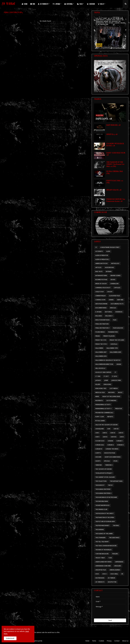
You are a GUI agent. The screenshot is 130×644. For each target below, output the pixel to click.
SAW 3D (116, 429)
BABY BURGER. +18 (113, 125)
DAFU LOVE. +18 (104, 119)
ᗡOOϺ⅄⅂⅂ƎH (112, 582)
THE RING (116, 525)
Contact (117, 641)
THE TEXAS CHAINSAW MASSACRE (106, 546)
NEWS (97, 396)
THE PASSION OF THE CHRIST (105, 513)
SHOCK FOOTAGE (110, 453)
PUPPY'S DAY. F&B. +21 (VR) (115, 182)
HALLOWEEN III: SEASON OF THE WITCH (108, 360)
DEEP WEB (120, 300)
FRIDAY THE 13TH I (101, 344)
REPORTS (110, 417)
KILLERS (98, 384)
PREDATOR (118, 409)
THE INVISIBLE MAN (102, 501)
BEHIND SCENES (116, 276)
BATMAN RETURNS (101, 276)
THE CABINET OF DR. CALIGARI (105, 477)
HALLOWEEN (99, 348)
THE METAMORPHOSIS (102, 505)
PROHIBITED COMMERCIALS (104, 413)
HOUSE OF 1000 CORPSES (103, 372)
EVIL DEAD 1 (109, 316)
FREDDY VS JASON (109, 336)
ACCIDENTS (99, 251)
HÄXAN (119, 364)
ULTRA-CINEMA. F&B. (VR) (115, 172)
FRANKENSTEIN (113, 332)
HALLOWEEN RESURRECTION (104, 364)
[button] (126, 4)
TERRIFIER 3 (109, 465)
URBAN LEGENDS (115, 570)
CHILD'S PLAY (100, 292)
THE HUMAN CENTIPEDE (103, 489)
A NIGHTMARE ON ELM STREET (110, 247)
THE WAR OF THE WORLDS (103, 550)
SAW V (97, 437)
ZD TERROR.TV (100, 582)
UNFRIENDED (119, 562)
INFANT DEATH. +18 (114, 190)
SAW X (122, 437)
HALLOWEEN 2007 (101, 352)
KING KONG (107, 384)
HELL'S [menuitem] (101, 4)
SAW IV (121, 433)
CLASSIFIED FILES (115, 296)
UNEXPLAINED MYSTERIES (103, 562)
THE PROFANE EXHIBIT (102, 525)
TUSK (110, 558)
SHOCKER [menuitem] (91, 4)
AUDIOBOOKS (109, 267)
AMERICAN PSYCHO (102, 263)
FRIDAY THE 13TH (101, 340)
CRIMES (111, 300)
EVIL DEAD (99, 316)
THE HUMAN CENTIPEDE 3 (103, 493)
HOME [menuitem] (25, 4)
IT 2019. (115, 376)
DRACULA (113, 308)
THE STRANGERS (100, 538)
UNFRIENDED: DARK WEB (103, 566)
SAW (109, 429)
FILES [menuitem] (80, 4)
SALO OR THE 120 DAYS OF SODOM (106, 425)
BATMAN (109, 271)
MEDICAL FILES (100, 392)
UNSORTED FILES (101, 570)
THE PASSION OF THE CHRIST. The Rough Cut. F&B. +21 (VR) (115, 164)
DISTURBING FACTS (117, 304)
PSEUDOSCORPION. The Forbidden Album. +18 (116, 200)
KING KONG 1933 (101, 388)
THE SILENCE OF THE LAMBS (104, 534)
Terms (94, 641)
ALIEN (108, 251)
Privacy (109, 641)
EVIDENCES (119, 312)
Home (87, 641)
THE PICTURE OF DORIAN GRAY (105, 521)
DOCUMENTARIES (101, 308)
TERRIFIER (99, 465)
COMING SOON (100, 300)
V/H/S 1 (105, 574)
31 (96, 247)
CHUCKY (110, 292)
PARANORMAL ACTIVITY (103, 405)
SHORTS (98, 461)
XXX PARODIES (100, 578)
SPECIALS (107, 461)
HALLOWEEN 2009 (115, 352)
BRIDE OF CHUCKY (101, 284)
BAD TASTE (99, 271)
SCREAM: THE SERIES (112, 449)
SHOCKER (98, 457)
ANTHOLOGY (115, 263)
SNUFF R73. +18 (112, 134)
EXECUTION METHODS (102, 320)
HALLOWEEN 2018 (101, 356)
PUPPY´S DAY (100, 417)
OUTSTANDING (111, 401)
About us (125, 641)
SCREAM (110, 441)
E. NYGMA (98, 312)
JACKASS (98, 380)
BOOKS (113, 280)
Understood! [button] (10, 638)
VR (122, 574)
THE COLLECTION (101, 481)
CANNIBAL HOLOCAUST (103, 288)
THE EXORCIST (100, 485)
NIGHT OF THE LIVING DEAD (111, 396)
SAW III (113, 433)
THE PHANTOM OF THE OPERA (105, 517)
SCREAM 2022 (100, 445)
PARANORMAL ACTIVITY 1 (104, 409)
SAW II (105, 433)
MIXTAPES (111, 392)
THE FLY (110, 485)
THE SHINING (100, 530)
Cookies (101, 641)
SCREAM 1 (120, 441)
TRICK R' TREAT (100, 558)
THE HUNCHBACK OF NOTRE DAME (106, 497)
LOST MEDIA (114, 388)
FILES (115, 320)
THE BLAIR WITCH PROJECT (104, 473)
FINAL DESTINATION (102, 324)
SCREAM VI (99, 449)
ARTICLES (98, 267)
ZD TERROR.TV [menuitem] (43, 4)
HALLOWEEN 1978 (112, 348)
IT (115, 372)
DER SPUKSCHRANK (101, 304)
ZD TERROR (111, 578)
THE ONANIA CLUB (101, 509)
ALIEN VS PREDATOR (102, 255)
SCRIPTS (98, 453)
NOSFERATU (99, 401)
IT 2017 (106, 376)
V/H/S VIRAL (114, 574)
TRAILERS (115, 554)
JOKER (106, 380)
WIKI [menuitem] (33, 4)
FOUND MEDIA (100, 332)
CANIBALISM (114, 284)
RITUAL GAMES (100, 421)
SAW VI (105, 437)
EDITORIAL (108, 312)
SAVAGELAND (100, 429)
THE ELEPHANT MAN (116, 481)
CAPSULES (117, 288)
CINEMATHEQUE (100, 296)
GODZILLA (114, 344)
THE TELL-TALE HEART (102, 542)
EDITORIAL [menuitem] (68, 4)
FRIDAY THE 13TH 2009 (117, 340)
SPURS (115, 461)
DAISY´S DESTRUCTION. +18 (116, 154)
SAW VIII (114, 437)
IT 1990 (98, 376)
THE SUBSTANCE (114, 538)
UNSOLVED (118, 566)
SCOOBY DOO (100, 441)
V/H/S (97, 574)
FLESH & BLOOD (118, 328)
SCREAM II (120, 445)
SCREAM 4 (111, 445)
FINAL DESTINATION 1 (102, 328)
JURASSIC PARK (116, 380)
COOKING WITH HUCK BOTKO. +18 (115, 145)
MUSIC (120, 392)
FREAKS (98, 336)
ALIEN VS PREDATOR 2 (102, 259)
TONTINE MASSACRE (102, 554)
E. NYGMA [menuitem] (56, 4)
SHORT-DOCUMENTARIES (113, 457)
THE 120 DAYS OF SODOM (103, 469)
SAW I (97, 433)
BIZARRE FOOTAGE (101, 280)
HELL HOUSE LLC (100, 368)
